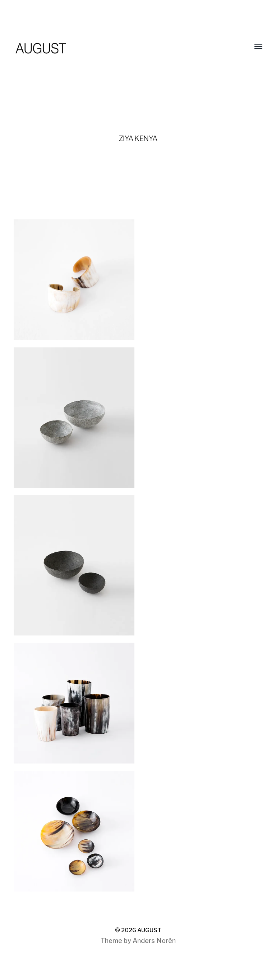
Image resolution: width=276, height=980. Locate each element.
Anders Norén (154, 941)
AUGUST (149, 930)
